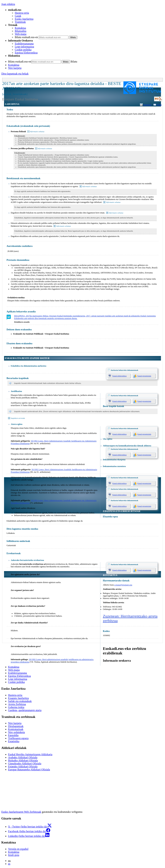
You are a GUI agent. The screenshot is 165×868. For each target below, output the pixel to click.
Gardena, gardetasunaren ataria (25, 710)
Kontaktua (20, 28)
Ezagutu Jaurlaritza (18, 698)
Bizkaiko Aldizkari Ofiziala (23, 760)
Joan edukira (8, 4)
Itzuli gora (14, 855)
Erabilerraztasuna (24, 44)
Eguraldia (13, 735)
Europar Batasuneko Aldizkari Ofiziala (29, 770)
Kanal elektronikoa (119, 376)
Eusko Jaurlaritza (24, 19)
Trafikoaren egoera (18, 738)
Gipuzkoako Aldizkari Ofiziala (25, 763)
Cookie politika (23, 50)
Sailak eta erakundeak (20, 701)
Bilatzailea (20, 31)
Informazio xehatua (37, 131)
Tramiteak (20, 22)
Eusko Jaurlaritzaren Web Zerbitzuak (21, 812)
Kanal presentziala (144, 376)
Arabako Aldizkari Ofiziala (23, 757)
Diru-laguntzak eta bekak (15, 74)
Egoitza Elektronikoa (26, 53)
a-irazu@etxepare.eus (123, 585)
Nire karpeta (15, 68)
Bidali (159, 105)
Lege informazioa (18, 679)
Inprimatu (147, 105)
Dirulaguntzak (16, 726)
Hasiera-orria (22, 13)
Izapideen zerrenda (18, 418)
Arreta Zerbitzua (17, 704)
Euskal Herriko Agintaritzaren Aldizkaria (30, 754)
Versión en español (18, 849)
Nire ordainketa (16, 732)
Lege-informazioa (24, 47)
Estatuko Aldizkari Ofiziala (23, 766)
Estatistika (14, 741)
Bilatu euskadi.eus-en (26, 37)
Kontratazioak (16, 729)
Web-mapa (21, 34)
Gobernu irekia (16, 707)
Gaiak (18, 16)
